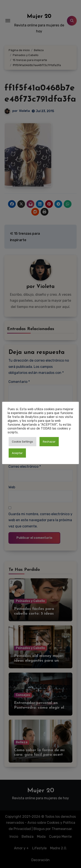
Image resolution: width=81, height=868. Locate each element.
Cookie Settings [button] (22, 442)
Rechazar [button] (49, 442)
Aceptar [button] (17, 453)
